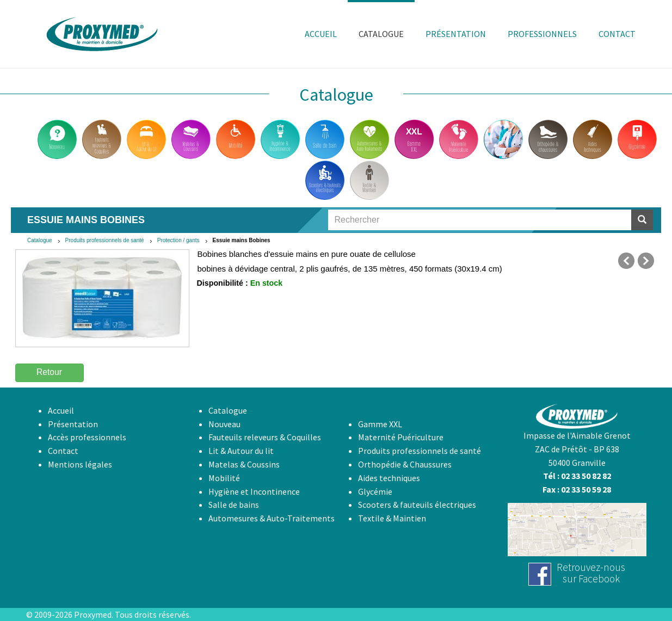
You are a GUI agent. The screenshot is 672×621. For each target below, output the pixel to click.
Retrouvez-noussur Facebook (591, 573)
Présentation (73, 424)
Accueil (61, 410)
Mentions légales (80, 464)
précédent (626, 261)
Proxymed (93, 614)
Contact (63, 451)
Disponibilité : (223, 283)
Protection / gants (178, 240)
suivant (646, 261)
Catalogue (40, 240)
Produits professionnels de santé (105, 240)
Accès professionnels (87, 437)
